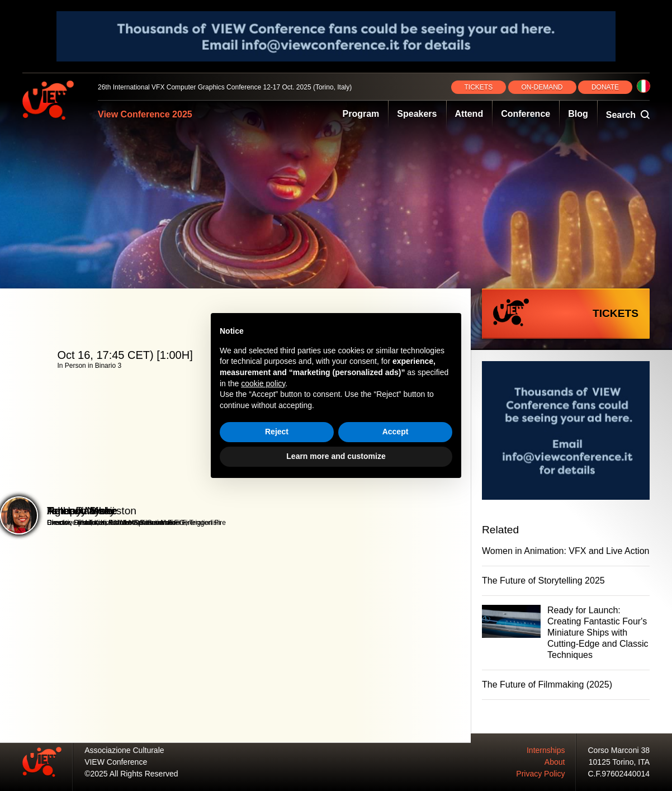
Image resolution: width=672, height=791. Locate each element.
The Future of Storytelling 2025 (543, 581)
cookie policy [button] (263, 383)
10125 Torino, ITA (619, 762)
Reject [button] (277, 432)
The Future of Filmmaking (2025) (547, 685)
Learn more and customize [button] (336, 456)
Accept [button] (396, 432)
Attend (469, 114)
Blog (578, 114)
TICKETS (479, 87)
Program (361, 114)
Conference (526, 114)
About (555, 762)
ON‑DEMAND (542, 87)
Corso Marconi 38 (619, 750)
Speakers (417, 114)
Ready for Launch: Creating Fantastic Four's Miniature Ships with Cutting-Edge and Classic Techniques (598, 633)
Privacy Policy (540, 774)
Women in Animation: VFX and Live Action (565, 551)
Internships (546, 750)
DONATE (605, 87)
